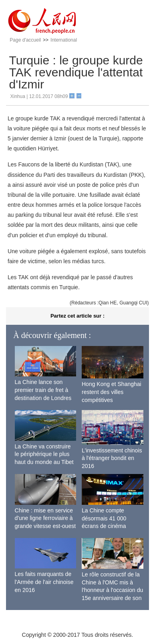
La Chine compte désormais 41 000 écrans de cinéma (104, 518)
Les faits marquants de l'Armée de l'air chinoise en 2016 (44, 582)
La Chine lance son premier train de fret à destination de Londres (43, 390)
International (64, 40)
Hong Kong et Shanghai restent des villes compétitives (112, 392)
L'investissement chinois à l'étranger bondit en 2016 (112, 458)
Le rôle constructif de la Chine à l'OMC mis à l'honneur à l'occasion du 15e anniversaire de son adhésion (112, 590)
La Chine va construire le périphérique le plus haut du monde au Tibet (44, 454)
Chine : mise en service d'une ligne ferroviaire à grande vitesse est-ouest (45, 518)
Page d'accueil (25, 40)
